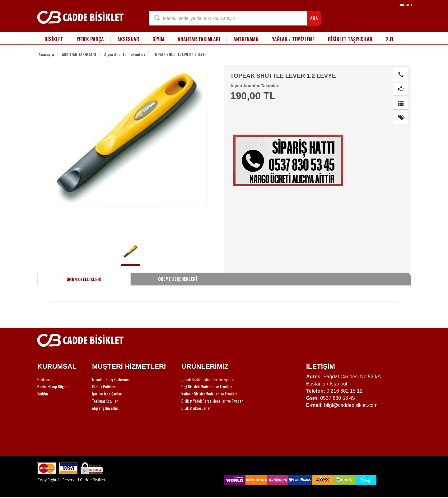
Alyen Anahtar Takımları (125, 54)
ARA (314, 18)
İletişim (43, 394)
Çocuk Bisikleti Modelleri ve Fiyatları (208, 379)
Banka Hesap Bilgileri (54, 387)
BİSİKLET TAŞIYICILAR (350, 39)
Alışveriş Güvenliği (105, 408)
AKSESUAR (128, 39)
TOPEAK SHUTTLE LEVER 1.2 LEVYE (179, 54)
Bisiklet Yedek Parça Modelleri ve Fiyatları (212, 401)
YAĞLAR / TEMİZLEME (293, 39)
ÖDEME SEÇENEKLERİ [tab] (177, 279)
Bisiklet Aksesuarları (196, 408)
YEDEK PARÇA (90, 39)
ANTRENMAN (246, 39)
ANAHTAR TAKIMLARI (199, 39)
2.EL (390, 39)
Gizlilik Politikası (104, 387)
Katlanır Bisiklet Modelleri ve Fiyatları (209, 394)
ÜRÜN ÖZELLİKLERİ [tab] (84, 279)
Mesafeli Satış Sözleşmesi (111, 379)
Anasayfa (46, 54)
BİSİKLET (54, 39)
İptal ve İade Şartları (107, 394)
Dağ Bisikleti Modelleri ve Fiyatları (207, 387)
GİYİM (158, 39)
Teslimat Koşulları (105, 401)
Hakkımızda (46, 379)
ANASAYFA (406, 5)
